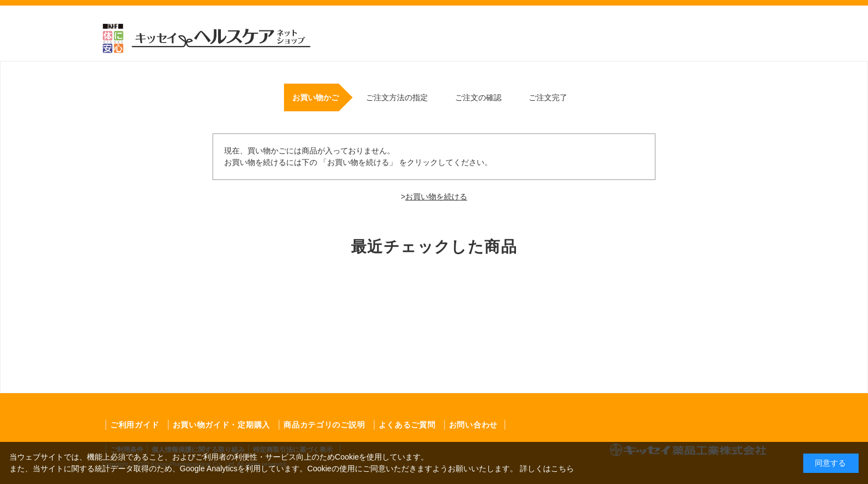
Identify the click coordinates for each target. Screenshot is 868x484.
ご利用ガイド (135, 425)
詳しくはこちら (547, 468)
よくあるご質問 (407, 425)
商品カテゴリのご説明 (324, 425)
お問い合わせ (473, 425)
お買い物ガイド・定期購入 (221, 425)
